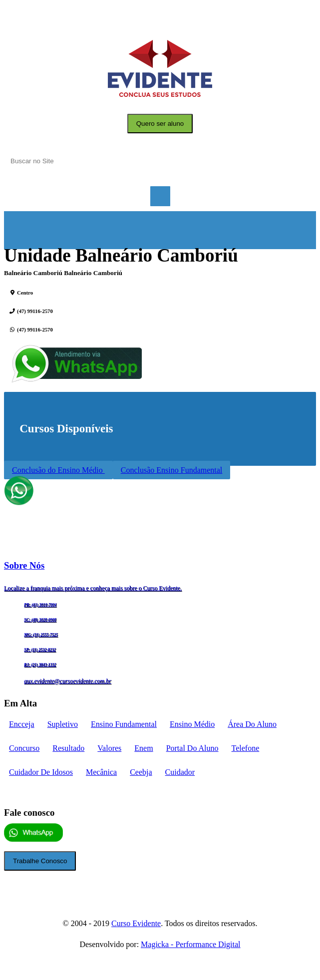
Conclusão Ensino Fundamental (172, 470)
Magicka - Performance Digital (190, 944)
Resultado (68, 748)
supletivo (63, 724)
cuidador (180, 772)
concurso (24, 748)
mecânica (101, 772)
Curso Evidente (136, 923)
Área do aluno (252, 724)
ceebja (141, 772)
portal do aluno (192, 748)
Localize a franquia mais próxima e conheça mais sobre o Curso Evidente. (93, 588)
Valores (109, 748)
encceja (22, 724)
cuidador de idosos (41, 772)
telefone (246, 748)
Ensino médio (192, 724)
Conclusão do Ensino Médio (58, 470)
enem (144, 748)
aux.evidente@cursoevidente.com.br (68, 681)
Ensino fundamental (124, 724)
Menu (160, 196)
